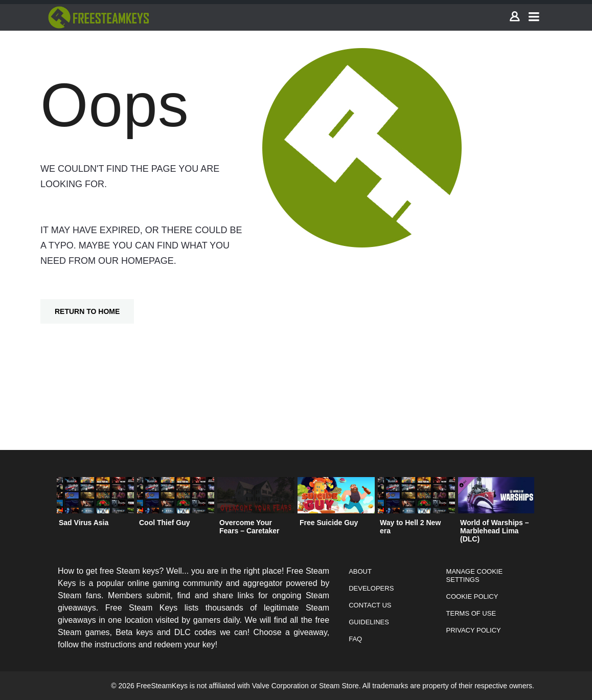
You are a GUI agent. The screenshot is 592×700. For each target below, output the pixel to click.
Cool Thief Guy (165, 523)
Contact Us (370, 605)
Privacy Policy (474, 630)
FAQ (355, 639)
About (360, 571)
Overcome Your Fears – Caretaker (249, 527)
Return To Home (87, 311)
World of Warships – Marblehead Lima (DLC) (495, 531)
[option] (95, 504)
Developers (371, 588)
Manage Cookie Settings (475, 575)
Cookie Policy (472, 596)
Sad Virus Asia (84, 523)
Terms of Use (471, 613)
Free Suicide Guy (329, 523)
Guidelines (369, 622)
